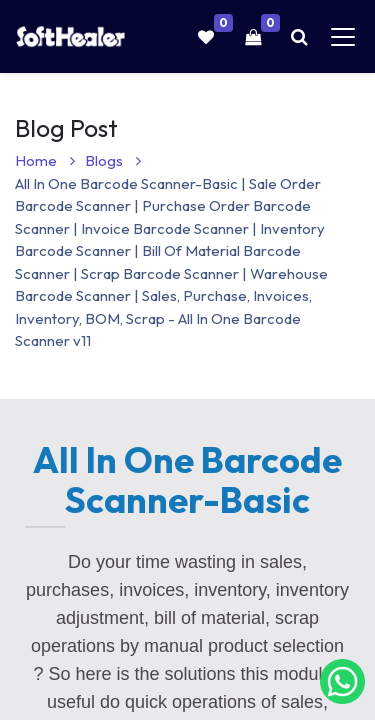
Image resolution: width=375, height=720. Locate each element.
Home (45, 160)
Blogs (113, 160)
